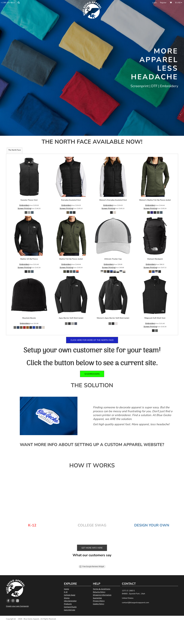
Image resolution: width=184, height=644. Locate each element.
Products (68, 604)
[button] (19, 3)
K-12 (66, 592)
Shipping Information (102, 595)
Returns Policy (99, 592)
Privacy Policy (99, 601)
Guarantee (97, 598)
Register (163, 3)
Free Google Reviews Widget (92, 567)
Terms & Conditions (102, 589)
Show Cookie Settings (92, 622)
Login (155, 3)
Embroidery (24, 205)
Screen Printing (24, 208)
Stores (67, 598)
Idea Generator (70, 601)
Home (66, 589)
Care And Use (70, 610)
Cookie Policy (99, 604)
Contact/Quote (70, 607)
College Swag (70, 595)
